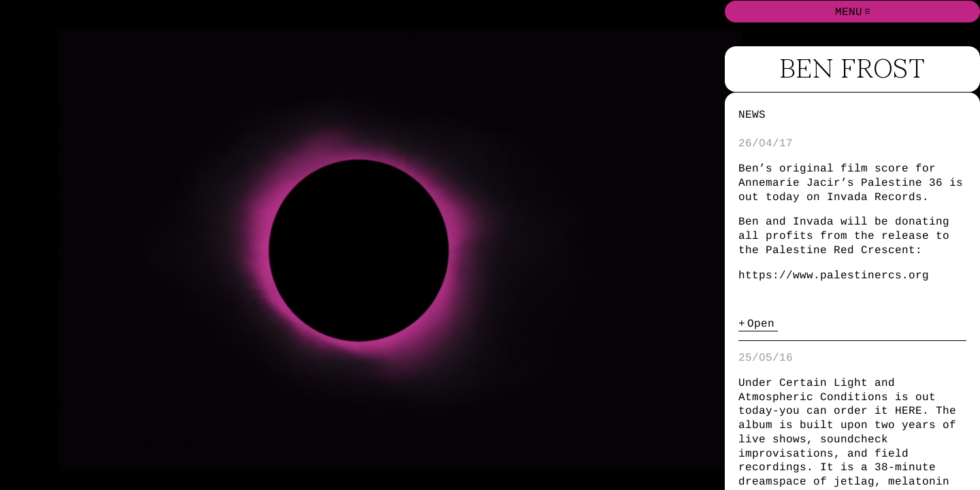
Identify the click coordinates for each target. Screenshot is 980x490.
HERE (909, 410)
